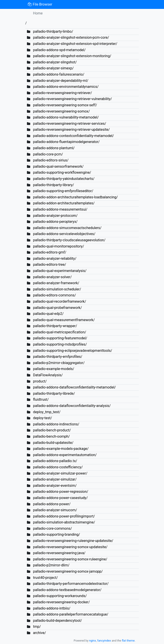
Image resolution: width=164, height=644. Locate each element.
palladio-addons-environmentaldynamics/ (66, 87)
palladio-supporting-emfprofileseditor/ (63, 191)
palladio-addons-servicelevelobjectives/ (64, 234)
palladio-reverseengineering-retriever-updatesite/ (71, 130)
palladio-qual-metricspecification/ (60, 332)
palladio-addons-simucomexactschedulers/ (67, 228)
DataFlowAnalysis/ (48, 375)
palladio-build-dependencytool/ (57, 621)
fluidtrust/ (41, 399)
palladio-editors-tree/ (49, 265)
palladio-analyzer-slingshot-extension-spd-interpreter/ (75, 44)
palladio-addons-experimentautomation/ (65, 455)
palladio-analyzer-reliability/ (55, 259)
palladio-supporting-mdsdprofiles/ (60, 344)
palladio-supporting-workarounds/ (60, 596)
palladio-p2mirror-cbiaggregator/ (59, 363)
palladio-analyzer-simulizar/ (55, 479)
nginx (92, 641)
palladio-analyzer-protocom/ (55, 216)
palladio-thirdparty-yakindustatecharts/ (64, 179)
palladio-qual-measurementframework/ (64, 320)
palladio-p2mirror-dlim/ (51, 565)
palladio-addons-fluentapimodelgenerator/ (66, 142)
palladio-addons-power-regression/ (61, 492)
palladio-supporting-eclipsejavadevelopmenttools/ (72, 351)
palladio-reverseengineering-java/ (59, 553)
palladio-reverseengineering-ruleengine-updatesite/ (73, 541)
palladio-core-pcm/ (48, 154)
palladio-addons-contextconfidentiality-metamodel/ (73, 136)
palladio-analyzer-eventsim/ (55, 486)
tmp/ (37, 627)
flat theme (128, 641)
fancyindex (104, 641)
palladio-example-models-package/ (61, 449)
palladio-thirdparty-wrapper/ (55, 326)
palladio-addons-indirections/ (56, 424)
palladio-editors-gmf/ (50, 252)
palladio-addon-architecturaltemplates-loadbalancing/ (75, 197)
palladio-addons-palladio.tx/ (55, 461)
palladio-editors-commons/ (54, 295)
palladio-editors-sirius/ (51, 160)
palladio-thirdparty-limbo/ (53, 31)
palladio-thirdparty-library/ (53, 185)
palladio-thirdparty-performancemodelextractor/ (71, 584)
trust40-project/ (45, 578)
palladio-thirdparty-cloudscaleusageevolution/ (69, 240)
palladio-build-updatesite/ (53, 443)
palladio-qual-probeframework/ (57, 308)
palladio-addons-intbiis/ (52, 608)
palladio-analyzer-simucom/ (55, 510)
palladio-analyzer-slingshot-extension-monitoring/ (72, 56)
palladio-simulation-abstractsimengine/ (64, 522)
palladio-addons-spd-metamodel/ (59, 50)
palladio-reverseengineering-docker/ (61, 602)
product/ (40, 381)
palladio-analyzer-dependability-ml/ (61, 81)
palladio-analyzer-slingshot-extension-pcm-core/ (71, 37)
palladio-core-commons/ (52, 528)
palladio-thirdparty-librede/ (54, 393)
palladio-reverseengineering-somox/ (61, 111)
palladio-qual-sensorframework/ (58, 166)
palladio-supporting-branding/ (56, 534)
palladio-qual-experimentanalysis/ (60, 271)
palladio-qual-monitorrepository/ (58, 246)
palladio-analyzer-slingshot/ (55, 62)
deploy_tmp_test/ (47, 412)
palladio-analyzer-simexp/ (53, 68)
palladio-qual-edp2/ (48, 314)
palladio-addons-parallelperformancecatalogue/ (71, 614)
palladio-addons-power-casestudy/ (60, 498)
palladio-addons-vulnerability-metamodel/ (66, 117)
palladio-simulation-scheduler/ (57, 289)
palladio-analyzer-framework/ (56, 283)
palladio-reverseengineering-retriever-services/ (69, 124)
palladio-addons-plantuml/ (54, 148)
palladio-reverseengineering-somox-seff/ (65, 105)
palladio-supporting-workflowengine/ (62, 172)
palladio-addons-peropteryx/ (55, 222)
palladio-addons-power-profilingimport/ (64, 516)
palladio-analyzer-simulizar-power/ (60, 473)
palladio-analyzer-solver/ (52, 277)
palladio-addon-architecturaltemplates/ (64, 203)
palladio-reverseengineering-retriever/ (62, 93)
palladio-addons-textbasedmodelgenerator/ (67, 590)
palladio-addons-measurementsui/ (60, 209)
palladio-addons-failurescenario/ (59, 74)
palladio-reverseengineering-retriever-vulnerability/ (72, 99)
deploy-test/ (42, 418)
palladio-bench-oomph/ (51, 436)
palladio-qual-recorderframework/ (59, 301)
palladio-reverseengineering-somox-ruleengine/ (70, 559)
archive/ (39, 633)
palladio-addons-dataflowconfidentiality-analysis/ (72, 406)
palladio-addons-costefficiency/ (58, 467)
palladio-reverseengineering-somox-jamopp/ (68, 571)
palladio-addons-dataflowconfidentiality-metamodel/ (74, 387)
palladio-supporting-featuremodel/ (60, 338)
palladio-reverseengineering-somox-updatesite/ (70, 547)
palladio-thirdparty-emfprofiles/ (58, 357)
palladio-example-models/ (54, 369)
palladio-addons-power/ (52, 504)
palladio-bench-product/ (52, 430)
